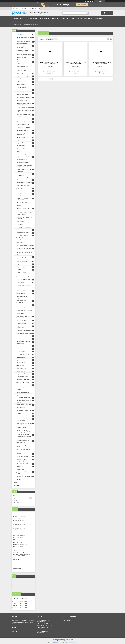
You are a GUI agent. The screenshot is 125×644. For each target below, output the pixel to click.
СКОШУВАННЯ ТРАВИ (22, 464)
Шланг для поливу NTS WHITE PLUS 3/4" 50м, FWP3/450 (101, 63)
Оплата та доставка (68, 19)
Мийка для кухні (21, 349)
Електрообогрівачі (21, 146)
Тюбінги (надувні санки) (23, 277)
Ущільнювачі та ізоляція (23, 346)
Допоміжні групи (21, 408)
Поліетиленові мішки (22, 261)
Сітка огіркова (20, 73)
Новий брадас (20, 313)
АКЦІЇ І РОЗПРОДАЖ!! (22, 288)
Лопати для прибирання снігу (24, 280)
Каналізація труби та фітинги (24, 108)
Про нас (17, 483)
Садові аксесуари (21, 267)
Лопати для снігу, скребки (23, 382)
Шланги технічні (21, 352)
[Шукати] (87, 13)
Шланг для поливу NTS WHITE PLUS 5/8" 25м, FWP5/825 (76, 63)
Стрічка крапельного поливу (24, 55)
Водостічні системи (22, 160)
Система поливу (21, 294)
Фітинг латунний (21, 137)
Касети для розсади (22, 71)
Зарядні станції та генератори (24, 476)
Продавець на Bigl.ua (62, 641)
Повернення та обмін (31, 24)
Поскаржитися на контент (58, 642)
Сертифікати (99, 19)
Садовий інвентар (21, 264)
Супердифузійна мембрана (24, 227)
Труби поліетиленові (22, 119)
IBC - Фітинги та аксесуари (23, 398)
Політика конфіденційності (72, 642)
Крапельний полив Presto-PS (24, 305)
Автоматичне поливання (23, 90)
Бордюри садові (21, 363)
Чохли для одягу (21, 224)
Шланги (18, 82)
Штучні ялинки (20, 282)
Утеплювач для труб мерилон (24, 154)
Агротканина (20, 191)
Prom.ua (71, 639)
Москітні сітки (20, 222)
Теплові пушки (20, 469)
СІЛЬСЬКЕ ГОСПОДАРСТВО (24, 405)
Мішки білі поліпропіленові (23, 233)
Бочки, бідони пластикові (23, 79)
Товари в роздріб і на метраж (24, 311)
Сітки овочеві (20, 243)
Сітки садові (20, 180)
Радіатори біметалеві (22, 143)
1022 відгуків (90, 1)
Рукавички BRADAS (22, 360)
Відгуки (16, 486)
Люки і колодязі (20, 148)
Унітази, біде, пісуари (22, 456)
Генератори (20, 466)
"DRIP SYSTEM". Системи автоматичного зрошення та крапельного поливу (24, 99)
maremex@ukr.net (19, 538)
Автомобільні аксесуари (23, 379)
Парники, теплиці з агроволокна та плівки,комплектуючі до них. (24, 175)
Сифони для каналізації (23, 157)
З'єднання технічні (21, 374)
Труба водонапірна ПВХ (23, 125)
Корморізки (19, 240)
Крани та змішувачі (21, 323)
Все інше (19, 479)
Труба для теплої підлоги (23, 127)
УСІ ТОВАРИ (18, 34)
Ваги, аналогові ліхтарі (22, 308)
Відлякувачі (19, 395)
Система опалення (21, 416)
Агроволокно (20, 188)
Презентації (17, 24)
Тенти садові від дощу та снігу (24, 245)
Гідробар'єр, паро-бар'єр (23, 185)
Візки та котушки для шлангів (24, 354)
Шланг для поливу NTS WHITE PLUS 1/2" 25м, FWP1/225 (50, 63)
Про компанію (44, 19)
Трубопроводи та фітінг (23, 336)
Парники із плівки (21, 87)
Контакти (55, 19)
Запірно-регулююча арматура (24, 330)
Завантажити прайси (85, 19)
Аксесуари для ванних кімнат (24, 333)
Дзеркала (19, 454)
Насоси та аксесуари (22, 321)
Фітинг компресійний (22, 122)
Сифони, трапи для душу (23, 76)
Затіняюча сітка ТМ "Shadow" (24, 183)
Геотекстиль (20, 230)
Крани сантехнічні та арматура (25, 385)
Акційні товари (18, 19)
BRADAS (19, 270)
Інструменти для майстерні (24, 410)
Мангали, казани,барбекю (23, 285)
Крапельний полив (21, 291)
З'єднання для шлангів (22, 84)
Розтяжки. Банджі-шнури (23, 392)
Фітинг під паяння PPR (22, 130)
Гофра (18, 151)
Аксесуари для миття (22, 377)
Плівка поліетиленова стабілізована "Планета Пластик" (23, 204)
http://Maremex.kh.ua (20, 535)
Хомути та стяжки (21, 371)
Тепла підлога (20, 413)
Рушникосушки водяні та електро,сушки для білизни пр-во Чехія (24, 436)
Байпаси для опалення (22, 162)
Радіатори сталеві (21, 140)
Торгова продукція (21, 428)
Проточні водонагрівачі (22, 339)
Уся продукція (31, 19)
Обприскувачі (20, 365)
